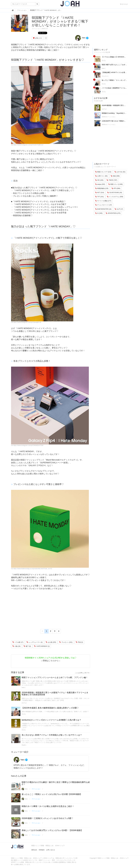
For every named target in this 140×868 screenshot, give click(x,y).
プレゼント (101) (66, 642)
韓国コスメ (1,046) (116, 184)
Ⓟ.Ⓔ (23, 714)
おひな (24, 703)
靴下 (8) (27, 646)
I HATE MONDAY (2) (42, 646)
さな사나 (105, 76)
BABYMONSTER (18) (103, 209)
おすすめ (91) (120, 172)
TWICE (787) (112, 180)
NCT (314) (100, 193)
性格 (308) (115, 176)
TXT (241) (99, 197)
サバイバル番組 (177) (103, 201)
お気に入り (38, 38)
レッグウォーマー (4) (34, 642)
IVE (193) (99, 180)
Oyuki (24, 745)
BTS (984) (116, 188)
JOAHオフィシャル (108, 117)
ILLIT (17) (119, 209)
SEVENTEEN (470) (113, 213)
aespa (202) (100, 184)
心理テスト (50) (101, 176)
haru (80, 38)
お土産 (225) (51, 642)
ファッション (36, 29)
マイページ (124, 4)
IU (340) (99, 213)
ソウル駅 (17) (18, 642)
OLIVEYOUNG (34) (115, 193)
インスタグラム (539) (115, 197)
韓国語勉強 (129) (102, 188)
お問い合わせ (51, 850)
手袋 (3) (79, 642)
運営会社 (34, 850)
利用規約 (42, 850)
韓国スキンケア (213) (103, 172)
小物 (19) (16, 646)
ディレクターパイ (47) (104, 205)
